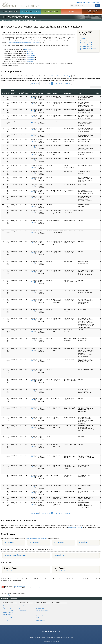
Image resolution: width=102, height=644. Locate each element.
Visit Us (71, 11)
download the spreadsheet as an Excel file (58, 76)
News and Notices (57, 605)
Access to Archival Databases (7, 615)
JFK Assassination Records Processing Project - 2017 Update (23, 43)
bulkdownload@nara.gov (75, 527)
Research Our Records (10, 11)
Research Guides (41, 603)
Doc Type (41, 93)
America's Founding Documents (92, 11)
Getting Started (39, 605)
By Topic (5, 605)
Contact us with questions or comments (11, 595)
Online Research (8, 603)
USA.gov (71, 638)
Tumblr (51, 632)
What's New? (56, 603)
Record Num (8, 93)
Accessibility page (39, 588)
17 (55, 83)
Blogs (56, 632)
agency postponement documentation (36, 538)
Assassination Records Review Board (88, 49)
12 (43, 83)
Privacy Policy (45, 638)
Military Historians (23, 607)
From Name (67, 93)
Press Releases (59, 555)
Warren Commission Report (88, 43)
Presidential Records (8, 613)
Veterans (21, 614)
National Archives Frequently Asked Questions (43, 608)
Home (4, 20)
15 (50, 83)
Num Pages (97, 93)
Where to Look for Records (42, 614)
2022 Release (59, 542)
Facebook (43, 632)
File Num (48, 93)
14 (48, 83)
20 (61, 83)
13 (45, 83)
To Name (56, 93)
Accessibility (38, 638)
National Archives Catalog (9, 611)
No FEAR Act (66, 638)
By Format (5, 607)
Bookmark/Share (89, 2)
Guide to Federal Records (42, 610)
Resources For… (24, 603)
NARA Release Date (14, 92)
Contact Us (97, 2)
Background (83, 41)
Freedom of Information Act (55, 638)
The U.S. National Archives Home (21, 4)
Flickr (59, 632)
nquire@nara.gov (12, 571)
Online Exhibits (6, 621)
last (70, 83)
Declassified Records (41, 612)
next (67, 83)
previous (37, 83)
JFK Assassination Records (25, 20)
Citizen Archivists (79, 2)
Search (98, 5)
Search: (71, 87)
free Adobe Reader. (20, 587)
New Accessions (56, 607)
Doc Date (33, 93)
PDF (32, 98)
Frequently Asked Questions (15, 555)
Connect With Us (51, 629)
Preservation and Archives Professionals (25, 609)
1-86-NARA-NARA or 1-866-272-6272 (51, 642)
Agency (27, 93)
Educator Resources (51, 11)
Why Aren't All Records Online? (41, 616)
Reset (98, 87)
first (32, 83)
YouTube (54, 632)
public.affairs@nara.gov (64, 571)
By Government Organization (9, 609)
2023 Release (34, 542)
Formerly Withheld (21, 93)
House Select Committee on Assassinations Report (88, 45)
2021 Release (83, 542)
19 (59, 83)
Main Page (83, 39)
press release (27, 49)
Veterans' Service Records (31, 11)
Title (80, 93)
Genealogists (22, 605)
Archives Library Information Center (9, 618)
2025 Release (9, 542)
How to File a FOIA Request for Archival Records (42, 620)
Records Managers (24, 612)
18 (57, 83)
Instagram (48, 632)
